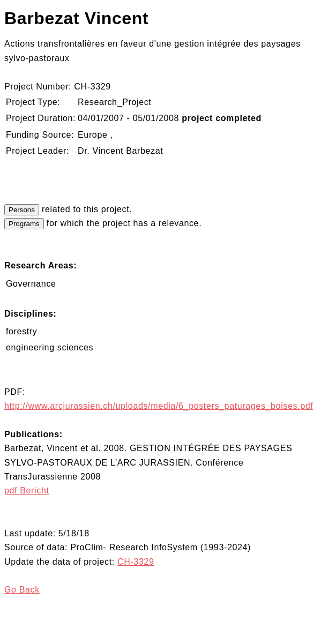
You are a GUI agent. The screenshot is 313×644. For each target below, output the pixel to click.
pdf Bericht (27, 491)
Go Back (22, 590)
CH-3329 (136, 562)
